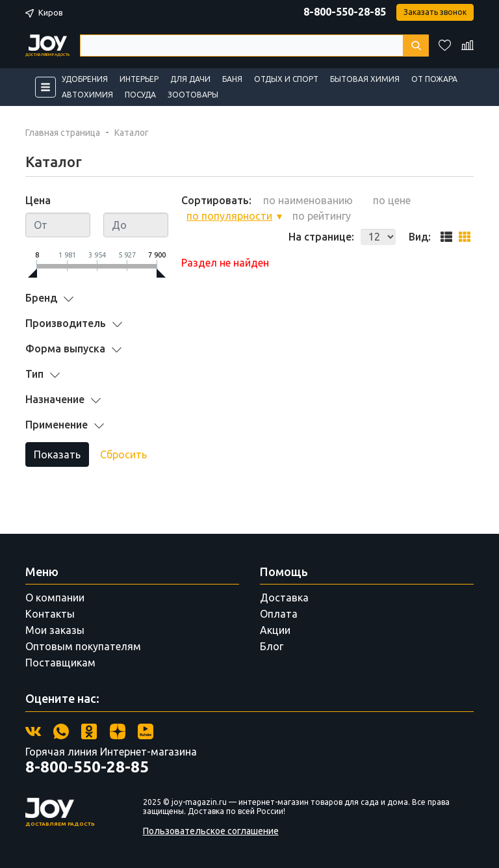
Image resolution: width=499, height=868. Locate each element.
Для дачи (190, 79)
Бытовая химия (365, 79)
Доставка (284, 598)
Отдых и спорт (286, 79)
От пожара (434, 79)
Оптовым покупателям (83, 646)
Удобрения (85, 79)
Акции (275, 630)
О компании (55, 598)
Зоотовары (193, 95)
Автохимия (87, 95)
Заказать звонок (435, 12)
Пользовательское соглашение (211, 831)
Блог (272, 646)
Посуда (140, 95)
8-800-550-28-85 (345, 12)
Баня (232, 79)
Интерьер (139, 79)
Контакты (50, 614)
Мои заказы (55, 630)
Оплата (279, 614)
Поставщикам (60, 663)
